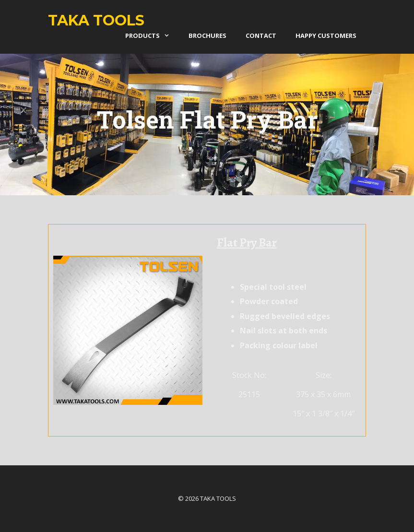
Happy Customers (326, 35)
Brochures (207, 35)
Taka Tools (96, 20)
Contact (261, 35)
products (152, 35)
